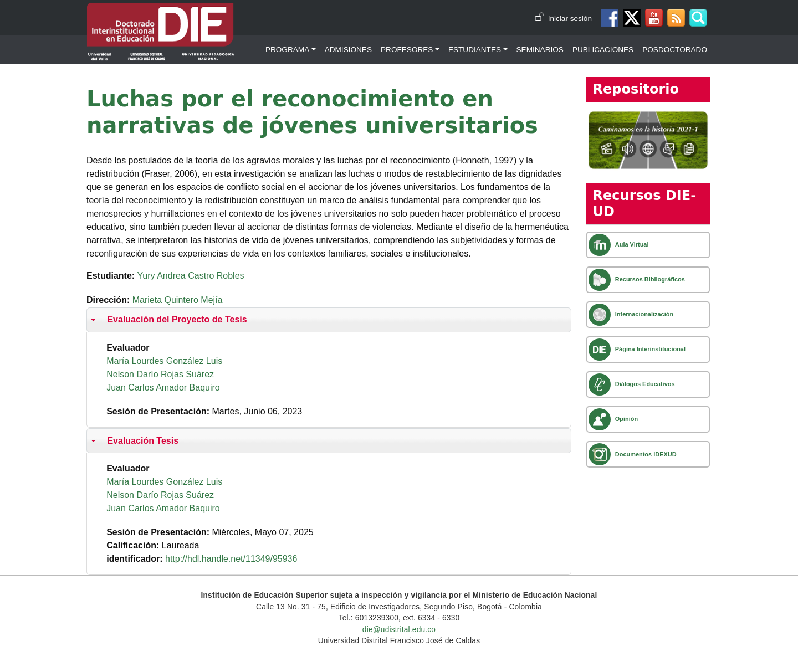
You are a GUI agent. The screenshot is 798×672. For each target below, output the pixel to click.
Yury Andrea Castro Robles (191, 276)
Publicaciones (603, 50)
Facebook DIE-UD (610, 18)
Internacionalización (644, 314)
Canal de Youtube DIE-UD (654, 18)
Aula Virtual (632, 244)
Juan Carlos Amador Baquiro (163, 388)
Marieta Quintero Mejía (178, 300)
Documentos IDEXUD (646, 454)
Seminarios (540, 50)
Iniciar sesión (570, 19)
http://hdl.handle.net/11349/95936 (231, 559)
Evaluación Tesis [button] (134, 441)
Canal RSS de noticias (676, 18)
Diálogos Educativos (645, 384)
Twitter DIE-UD (632, 18)
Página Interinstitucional (650, 349)
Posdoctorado (675, 50)
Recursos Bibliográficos (650, 279)
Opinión (626, 419)
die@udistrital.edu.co (399, 630)
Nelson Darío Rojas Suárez (160, 374)
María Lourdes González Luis (164, 361)
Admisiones (348, 50)
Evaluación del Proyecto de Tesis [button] (168, 320)
